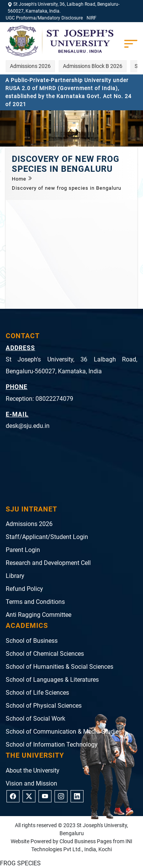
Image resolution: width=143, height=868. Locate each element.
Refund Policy (24, 589)
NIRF (92, 18)
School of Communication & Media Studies (64, 732)
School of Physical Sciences (44, 706)
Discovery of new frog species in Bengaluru (67, 188)
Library (15, 576)
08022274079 (54, 399)
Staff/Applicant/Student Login (47, 537)
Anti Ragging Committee (39, 615)
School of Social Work (35, 719)
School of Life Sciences (37, 693)
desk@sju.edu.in (28, 426)
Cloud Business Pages (86, 841)
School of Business (32, 641)
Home (20, 179)
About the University (33, 770)
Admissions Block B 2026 (93, 66)
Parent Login (23, 550)
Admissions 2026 (30, 66)
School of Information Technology (52, 745)
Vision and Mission (31, 783)
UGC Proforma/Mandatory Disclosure (44, 18)
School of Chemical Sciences (45, 654)
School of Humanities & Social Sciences (59, 667)
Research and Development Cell (48, 563)
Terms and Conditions (35, 602)
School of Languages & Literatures (52, 680)
